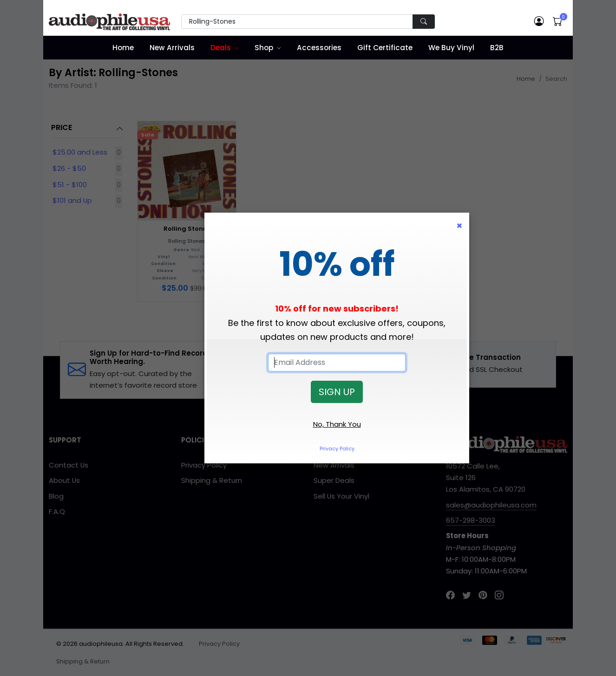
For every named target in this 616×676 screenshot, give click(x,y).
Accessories (319, 48)
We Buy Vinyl (451, 48)
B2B (497, 48)
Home (123, 48)
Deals (221, 48)
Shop (264, 48)
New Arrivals (172, 48)
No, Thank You (337, 424)
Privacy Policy (337, 448)
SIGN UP (337, 392)
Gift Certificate (385, 48)
